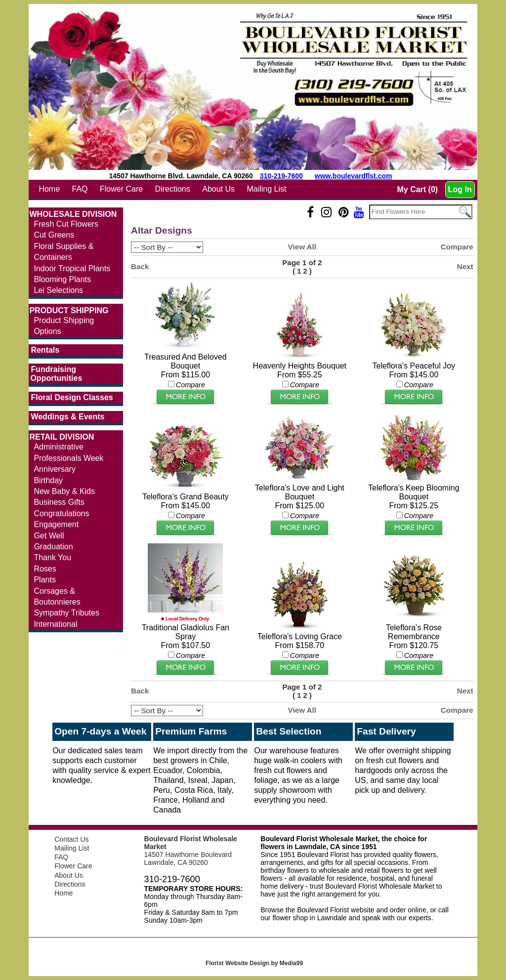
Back (140, 266)
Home (49, 189)
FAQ (80, 189)
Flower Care (121, 189)
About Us (218, 189)
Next (465, 266)
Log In (460, 189)
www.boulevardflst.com (354, 176)
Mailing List (266, 189)
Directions (173, 189)
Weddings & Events (67, 417)
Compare (457, 247)
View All (302, 247)
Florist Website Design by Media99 (254, 963)
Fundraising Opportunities (56, 374)
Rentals (45, 350)
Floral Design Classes (72, 397)
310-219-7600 (281, 176)
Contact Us (71, 839)
